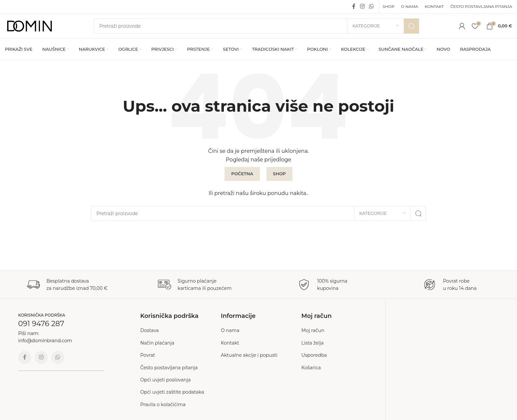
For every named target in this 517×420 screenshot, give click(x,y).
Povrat (148, 355)
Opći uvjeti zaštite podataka (172, 392)
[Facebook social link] (354, 6)
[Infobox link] (67, 285)
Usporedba (314, 355)
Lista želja (313, 343)
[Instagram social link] (362, 6)
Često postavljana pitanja (169, 368)
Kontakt (230, 343)
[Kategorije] (376, 26)
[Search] (257, 26)
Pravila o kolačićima (163, 405)
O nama (230, 330)
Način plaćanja (157, 343)
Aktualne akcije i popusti (249, 355)
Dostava (149, 330)
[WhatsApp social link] (371, 6)
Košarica (311, 368)
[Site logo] (30, 25)
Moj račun (313, 330)
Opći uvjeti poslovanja (165, 380)
